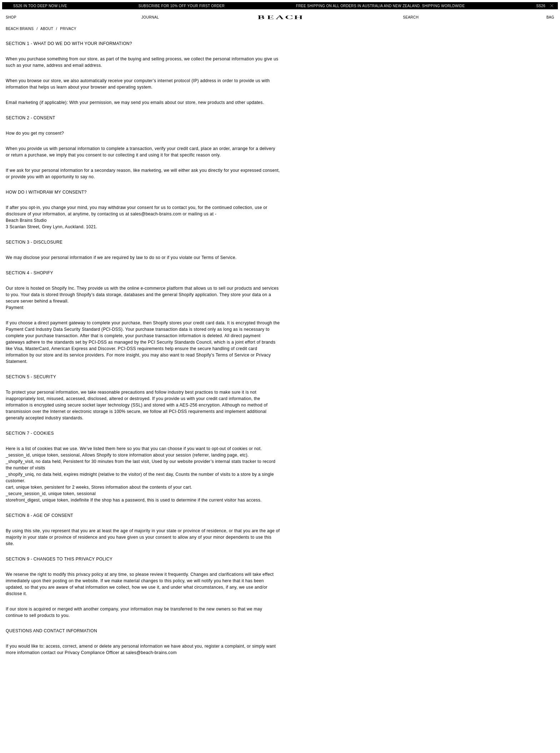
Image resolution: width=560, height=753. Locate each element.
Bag (550, 17)
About (47, 29)
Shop (11, 17)
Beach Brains (20, 29)
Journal (150, 17)
